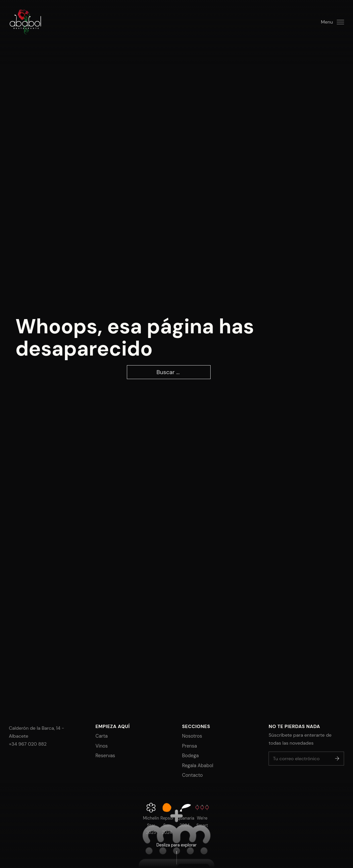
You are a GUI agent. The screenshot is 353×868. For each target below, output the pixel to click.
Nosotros (192, 736)
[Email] (306, 759)
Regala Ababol (198, 766)
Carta (101, 736)
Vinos (101, 746)
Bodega (190, 756)
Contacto (193, 775)
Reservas (105, 756)
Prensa (190, 746)
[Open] (332, 22)
